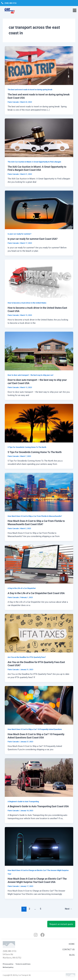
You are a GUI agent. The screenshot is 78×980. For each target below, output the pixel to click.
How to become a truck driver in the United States (27, 303)
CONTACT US (69, 949)
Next (69, 909)
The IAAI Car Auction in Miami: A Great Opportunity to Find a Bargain (34, 162)
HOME (72, 944)
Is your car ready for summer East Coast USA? (33, 239)
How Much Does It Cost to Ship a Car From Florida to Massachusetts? (35, 516)
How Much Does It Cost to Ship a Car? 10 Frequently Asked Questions (35, 729)
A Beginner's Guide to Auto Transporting (23, 802)
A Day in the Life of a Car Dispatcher (22, 588)
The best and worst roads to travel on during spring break (30, 90)
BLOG (72, 955)
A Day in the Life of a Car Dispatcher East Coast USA (36, 593)
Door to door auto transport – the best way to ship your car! (30, 375)
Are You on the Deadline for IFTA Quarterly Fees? (27, 657)
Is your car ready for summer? (19, 234)
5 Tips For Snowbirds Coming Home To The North (27, 447)
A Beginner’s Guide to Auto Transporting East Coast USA (38, 806)
